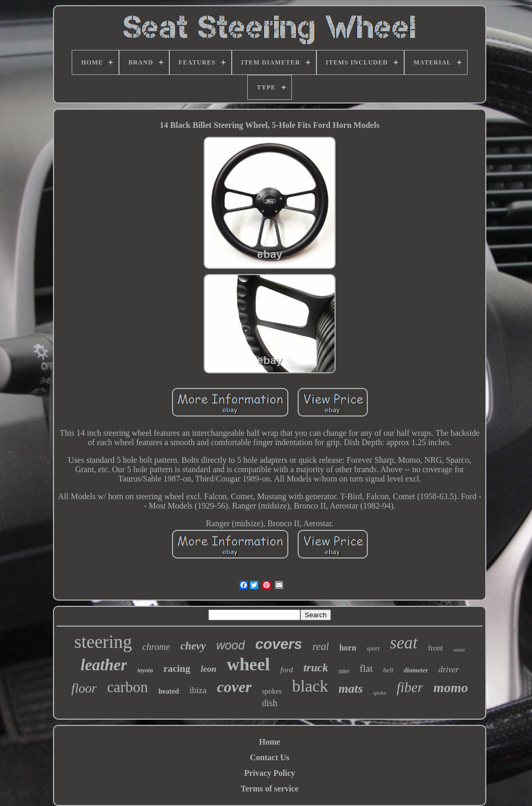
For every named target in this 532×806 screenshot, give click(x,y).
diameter (416, 670)
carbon (128, 687)
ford (287, 670)
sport (373, 648)
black (310, 686)
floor (84, 688)
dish (270, 703)
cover (235, 687)
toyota (145, 670)
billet (344, 672)
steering (103, 642)
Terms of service (269, 789)
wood (230, 645)
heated (169, 691)
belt (389, 670)
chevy (193, 646)
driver (449, 669)
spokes (272, 691)
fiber (410, 687)
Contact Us (270, 757)
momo (450, 688)
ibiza (198, 690)
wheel (248, 664)
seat (404, 643)
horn (348, 648)
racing (177, 668)
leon (208, 669)
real (320, 646)
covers (278, 644)
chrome (156, 647)
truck (316, 667)
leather (104, 665)
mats (351, 688)
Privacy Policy (270, 773)
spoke (380, 693)
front (436, 648)
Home (270, 742)
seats (459, 649)
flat (366, 668)
